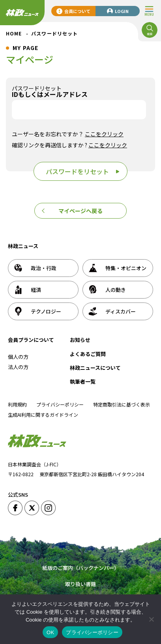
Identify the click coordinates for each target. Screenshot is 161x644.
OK (50, 632)
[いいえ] (151, 619)
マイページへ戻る (80, 211)
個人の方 (18, 357)
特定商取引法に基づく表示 (122, 404)
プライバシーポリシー (60, 404)
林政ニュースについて (95, 368)
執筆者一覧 (83, 381)
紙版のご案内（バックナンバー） (81, 568)
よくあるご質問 (88, 354)
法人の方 (18, 367)
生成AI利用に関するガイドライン (43, 415)
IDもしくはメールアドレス (50, 94)
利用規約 (17, 404)
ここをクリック (104, 134)
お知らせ (80, 340)
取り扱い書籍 (80, 584)
